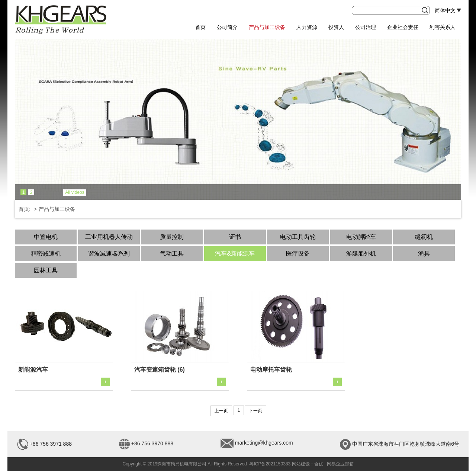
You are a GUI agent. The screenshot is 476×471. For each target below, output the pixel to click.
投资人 (336, 27)
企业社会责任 (403, 27)
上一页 (221, 411)
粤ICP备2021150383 (270, 464)
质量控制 (172, 237)
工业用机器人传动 (109, 237)
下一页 (255, 411)
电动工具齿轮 (298, 237)
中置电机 (46, 237)
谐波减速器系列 (109, 254)
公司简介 (227, 27)
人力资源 (307, 27)
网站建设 (301, 464)
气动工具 (172, 254)
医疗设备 (298, 254)
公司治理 (366, 27)
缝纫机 (424, 237)
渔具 (424, 254)
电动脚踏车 (361, 237)
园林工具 (46, 270)
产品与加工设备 (267, 27)
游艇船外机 (361, 254)
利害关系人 (443, 27)
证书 (235, 237)
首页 (200, 27)
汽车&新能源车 (235, 254)
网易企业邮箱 (340, 464)
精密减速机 (46, 254)
